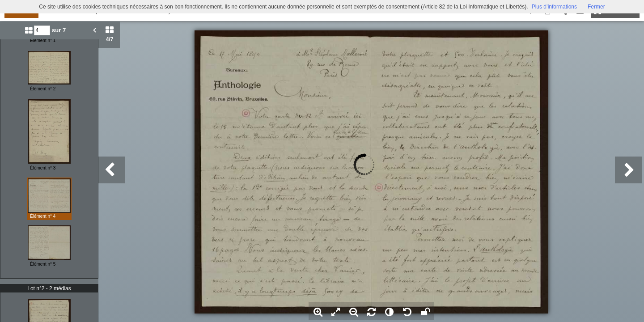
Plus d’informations (554, 7)
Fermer (596, 7)
